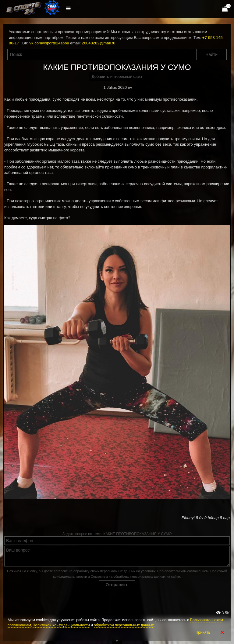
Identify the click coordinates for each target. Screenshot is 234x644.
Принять (203, 632)
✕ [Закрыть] (222, 632)
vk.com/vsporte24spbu (49, 43)
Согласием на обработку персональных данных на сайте (135, 576)
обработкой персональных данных (124, 625)
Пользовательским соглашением (183, 571)
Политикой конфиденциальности (61, 625)
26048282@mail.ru (99, 43)
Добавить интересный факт (117, 76)
